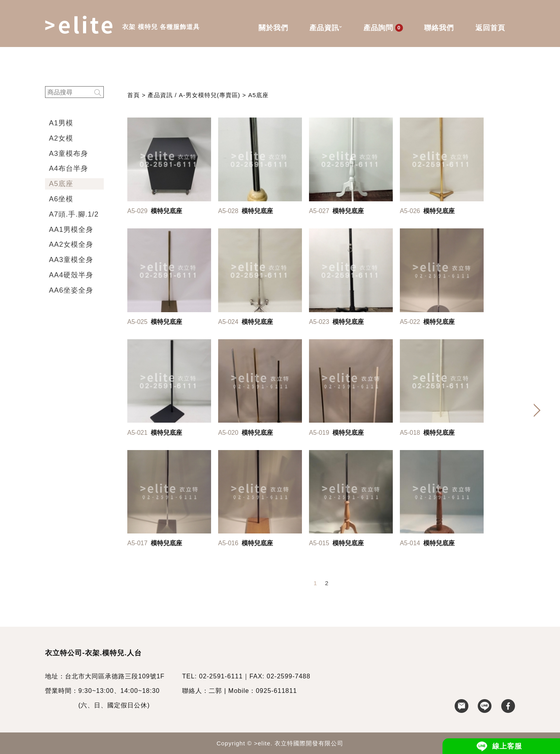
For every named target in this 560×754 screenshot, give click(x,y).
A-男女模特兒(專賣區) (210, 95)
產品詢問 (383, 28)
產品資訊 (326, 29)
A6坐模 (61, 199)
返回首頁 (490, 28)
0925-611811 (276, 691)
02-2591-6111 (221, 676)
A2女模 (61, 138)
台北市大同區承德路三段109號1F (115, 676)
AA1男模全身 (71, 230)
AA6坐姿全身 (71, 290)
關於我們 (273, 28)
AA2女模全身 (71, 244)
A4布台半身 (69, 168)
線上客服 (507, 746)
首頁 (134, 95)
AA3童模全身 (71, 260)
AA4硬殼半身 (71, 275)
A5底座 (61, 184)
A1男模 (61, 123)
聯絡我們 (439, 28)
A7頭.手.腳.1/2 (74, 214)
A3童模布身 (69, 154)
